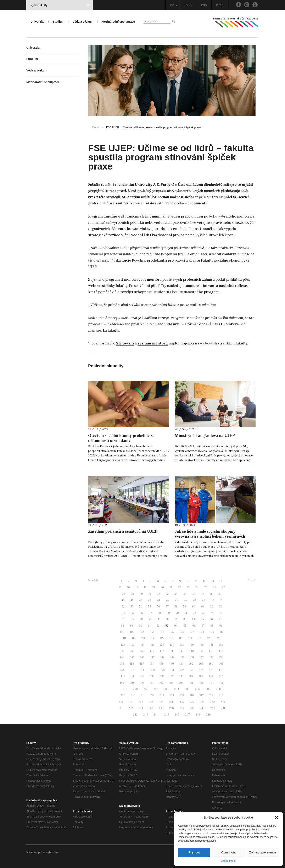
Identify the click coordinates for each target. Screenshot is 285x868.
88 (123, 626)
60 (194, 607)
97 (203, 626)
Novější (93, 580)
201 (146, 689)
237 (182, 708)
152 (202, 657)
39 (220, 594)
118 (190, 638)
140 (192, 651)
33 (167, 594)
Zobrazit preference (263, 852)
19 (154, 587)
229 (212, 702)
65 (132, 613)
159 (162, 664)
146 (142, 657)
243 (146, 715)
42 (141, 600)
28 (124, 594)
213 (162, 695)
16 (128, 587)
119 (200, 638)
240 (213, 708)
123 (133, 645)
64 (123, 613)
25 (206, 587)
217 (202, 695)
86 (211, 619)
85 (202, 619)
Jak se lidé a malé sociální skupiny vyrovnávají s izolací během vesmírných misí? (210, 536)
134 (132, 651)
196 (202, 683)
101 (132, 632)
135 (142, 651)
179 (142, 676)
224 (161, 702)
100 (122, 632)
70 (177, 613)
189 (132, 683)
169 (153, 670)
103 (152, 632)
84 (194, 619)
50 (213, 600)
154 (221, 657)
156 (132, 664)
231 (121, 708)
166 (122, 670)
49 (203, 600)
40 (123, 600)
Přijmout (194, 852)
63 (220, 607)
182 (172, 676)
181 (162, 676)
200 (135, 689)
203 (166, 689)
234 (151, 708)
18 (145, 587)
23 (188, 587)
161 (181, 664)
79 (150, 619)
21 (171, 587)
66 (141, 613)
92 (158, 626)
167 (133, 670)
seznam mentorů (153, 343)
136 (152, 651)
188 (122, 683)
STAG (220, 5)
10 (188, 581)
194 (181, 683)
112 (134, 638)
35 (185, 594)
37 (202, 594)
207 (208, 689)
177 (123, 676)
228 (202, 702)
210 (133, 695)
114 (152, 638)
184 (191, 676)
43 (149, 600)
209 (123, 695)
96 (194, 626)
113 (143, 638)
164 (211, 664)
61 (203, 607)
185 (201, 676)
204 (177, 689)
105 (172, 632)
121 (219, 638)
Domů (96, 127)
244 (156, 715)
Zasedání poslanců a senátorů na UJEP (123, 531)
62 (211, 607)
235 (161, 708)
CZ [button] (174, 5)
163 (201, 664)
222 (141, 702)
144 (122, 657)
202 (156, 689)
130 (202, 645)
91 (149, 626)
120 (209, 638)
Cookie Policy (228, 861)
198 (222, 683)
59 (185, 607)
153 (211, 657)
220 (121, 702)
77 (133, 619)
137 (162, 651)
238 (192, 708)
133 (122, 651)
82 (176, 619)
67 (150, 613)
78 (141, 619)
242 (135, 715)
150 (183, 657)
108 (202, 632)
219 (221, 695)
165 (221, 664)
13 (213, 581)
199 (125, 689)
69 (168, 613)
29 (132, 594)
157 (142, 664)
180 (152, 676)
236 (172, 708)
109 (212, 632)
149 (172, 657)
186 (211, 676)
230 (223, 702)
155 (122, 664)
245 (167, 715)
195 (191, 683)
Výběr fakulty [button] (60, 5)
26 (215, 587)
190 (142, 683)
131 (211, 645)
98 (212, 626)
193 (171, 683)
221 (131, 702)
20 (162, 587)
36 (194, 594)
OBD (189, 5)
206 (198, 689)
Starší (252, 580)
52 (123, 607)
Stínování (125, 343)
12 (204, 581)
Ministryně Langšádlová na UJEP (205, 435)
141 (201, 651)
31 (150, 594)
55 (150, 607)
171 (172, 670)
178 (133, 676)
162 (191, 664)
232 (131, 708)
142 (211, 651)
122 (123, 645)
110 (222, 632)
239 (202, 708)
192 (161, 683)
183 (181, 676)
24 (197, 587)
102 (142, 632)
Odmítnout (228, 852)
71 (186, 613)
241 (223, 708)
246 (177, 715)
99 (221, 626)
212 (152, 695)
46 (177, 600)
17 (137, 587)
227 (192, 702)
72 (194, 613)
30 (141, 594)
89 (131, 626)
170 (163, 670)
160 (172, 664)
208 (218, 689)
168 (142, 670)
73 (203, 613)
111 (125, 638)
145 (132, 657)
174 (201, 670)
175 (211, 670)
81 (168, 619)
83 (185, 619)
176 (221, 670)
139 (181, 651)
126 (162, 645)
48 (194, 600)
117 (181, 638)
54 (141, 607)
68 (159, 613)
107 (192, 632)
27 (223, 587)
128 (182, 645)
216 (192, 695)
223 (151, 702)
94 (176, 626)
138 (172, 651)
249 (208, 715)
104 (162, 632)
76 (124, 619)
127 (172, 645)
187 (221, 676)
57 (167, 607)
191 (152, 683)
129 (192, 645)
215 (182, 695)
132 (221, 645)
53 (132, 607)
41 (132, 600)
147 (152, 657)
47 (186, 600)
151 (192, 657)
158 (152, 664)
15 (120, 587)
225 (171, 702)
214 (172, 695)
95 (185, 626)
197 (212, 683)
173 (192, 670)
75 (221, 613)
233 (141, 708)
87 (220, 619)
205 (187, 689)
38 (211, 594)
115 (162, 638)
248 (198, 715)
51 (221, 600)
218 (211, 695)
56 (158, 607)
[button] (277, 818)
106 (182, 632)
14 (221, 581)
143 (221, 651)
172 (182, 670)
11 (196, 581)
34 (176, 594)
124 (142, 645)
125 (152, 645)
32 (158, 594)
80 (159, 619)
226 (182, 702)
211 (143, 695)
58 (176, 607)
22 (179, 587)
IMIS (204, 5)
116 (171, 638)
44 (158, 600)
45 (167, 600)
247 (188, 715)
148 (162, 657)
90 (140, 626)
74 (212, 613)
